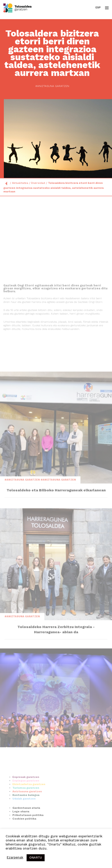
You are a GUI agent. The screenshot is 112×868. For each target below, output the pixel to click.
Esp (98, 8)
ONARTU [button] (36, 858)
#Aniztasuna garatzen (48, 86)
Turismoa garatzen (26, 800)
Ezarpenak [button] (15, 858)
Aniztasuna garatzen (27, 803)
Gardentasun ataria (26, 820)
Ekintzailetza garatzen (29, 796)
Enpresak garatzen (26, 789)
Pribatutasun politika (28, 827)
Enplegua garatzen (26, 793)
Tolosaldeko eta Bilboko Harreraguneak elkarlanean (56, 517)
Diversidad (38, 183)
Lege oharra (21, 823)
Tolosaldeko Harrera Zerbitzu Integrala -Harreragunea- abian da (56, 657)
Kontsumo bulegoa (26, 807)
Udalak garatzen (24, 811)
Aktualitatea (20, 183)
